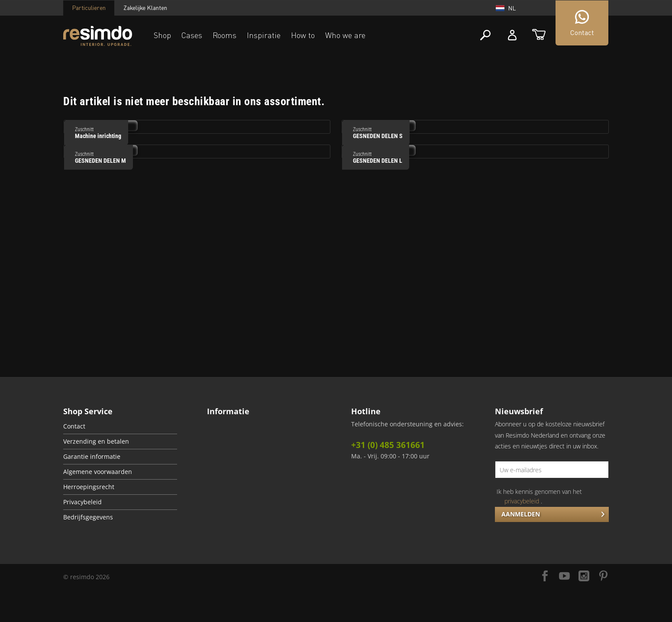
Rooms (225, 35)
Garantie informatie (92, 457)
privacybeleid (522, 501)
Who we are (345, 35)
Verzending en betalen (96, 442)
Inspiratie (264, 35)
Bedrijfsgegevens (88, 517)
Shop (162, 35)
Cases (192, 35)
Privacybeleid (82, 502)
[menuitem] (120, 427)
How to (303, 35)
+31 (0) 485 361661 (388, 445)
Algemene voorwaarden (98, 472)
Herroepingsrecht (89, 487)
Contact (74, 426)
